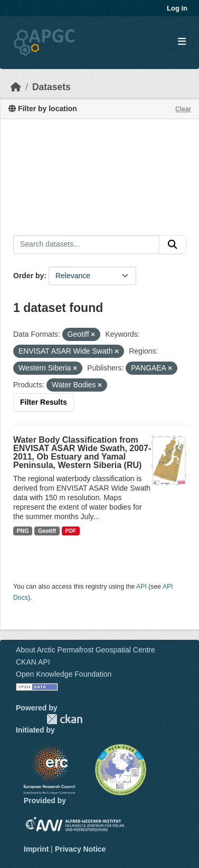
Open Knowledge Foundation (64, 674)
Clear (183, 109)
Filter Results (44, 402)
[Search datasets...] (86, 245)
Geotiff (47, 531)
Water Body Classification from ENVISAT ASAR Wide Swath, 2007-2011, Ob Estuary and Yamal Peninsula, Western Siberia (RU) (82, 452)
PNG (23, 531)
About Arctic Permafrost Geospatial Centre (86, 650)
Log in (177, 8)
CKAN (64, 719)
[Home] (16, 87)
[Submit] (173, 245)
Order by (29, 276)
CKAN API (33, 662)
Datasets (51, 87)
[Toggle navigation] (182, 42)
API (141, 587)
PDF (70, 531)
